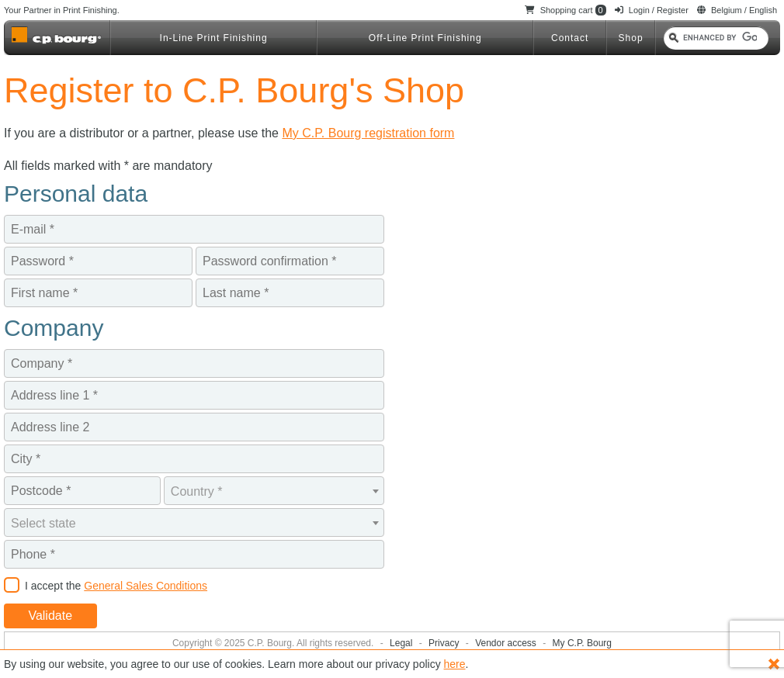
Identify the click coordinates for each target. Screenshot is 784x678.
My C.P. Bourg (582, 643)
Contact (570, 38)
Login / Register (652, 10)
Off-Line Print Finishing (425, 38)
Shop (631, 38)
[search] (720, 38)
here (455, 664)
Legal (402, 643)
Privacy (445, 643)
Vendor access (507, 643)
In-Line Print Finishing (214, 38)
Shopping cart (565, 10)
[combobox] (274, 491)
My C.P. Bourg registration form (368, 133)
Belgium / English (737, 10)
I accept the (116, 586)
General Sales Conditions (146, 586)
